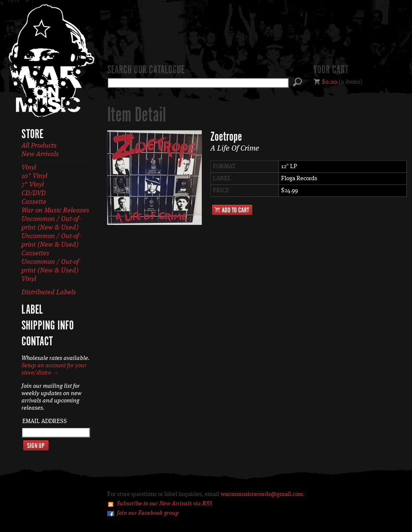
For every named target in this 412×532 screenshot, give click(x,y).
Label (32, 310)
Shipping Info (48, 326)
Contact (37, 342)
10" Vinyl (34, 176)
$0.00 (330, 82)
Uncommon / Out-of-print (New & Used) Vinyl (51, 271)
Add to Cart (232, 210)
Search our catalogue (146, 70)
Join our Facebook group (148, 513)
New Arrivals (40, 154)
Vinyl (29, 168)
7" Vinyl (33, 185)
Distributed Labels (49, 293)
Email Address (45, 421)
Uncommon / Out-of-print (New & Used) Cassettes (51, 245)
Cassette (34, 202)
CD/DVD (34, 193)
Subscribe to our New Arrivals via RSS (164, 504)
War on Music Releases (55, 211)
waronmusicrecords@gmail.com (262, 494)
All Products (39, 146)
